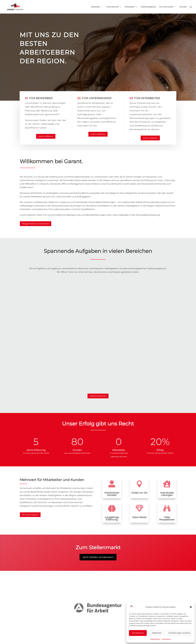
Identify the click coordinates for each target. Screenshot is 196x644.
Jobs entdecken (98, 396)
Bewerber (96, 7)
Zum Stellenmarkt (98, 547)
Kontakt (183, 7)
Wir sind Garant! (30, 515)
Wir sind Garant (166, 7)
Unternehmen (112, 7)
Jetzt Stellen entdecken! (98, 557)
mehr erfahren (46, 136)
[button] (191, 607)
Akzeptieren (138, 633)
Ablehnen (157, 633)
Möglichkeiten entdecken (36, 224)
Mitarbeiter (130, 7)
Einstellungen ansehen (180, 633)
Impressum (166, 639)
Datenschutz (155, 639)
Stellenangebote (148, 7)
